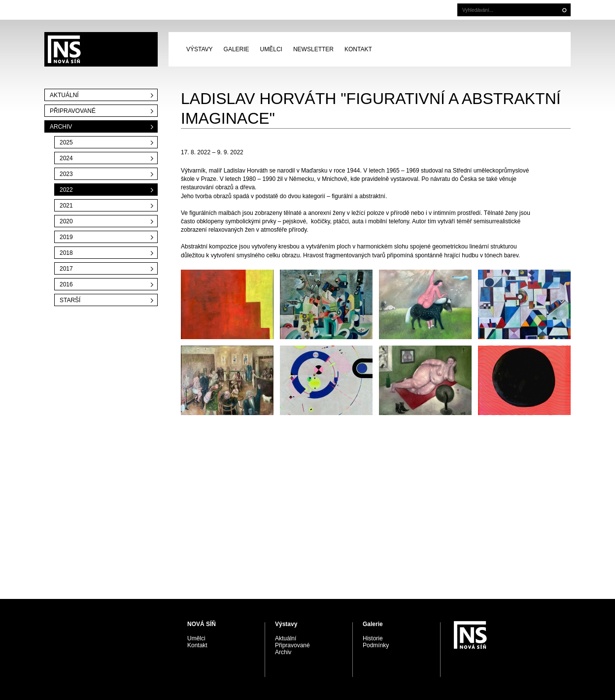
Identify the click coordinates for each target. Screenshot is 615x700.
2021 (66, 206)
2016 (66, 284)
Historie (373, 638)
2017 (66, 269)
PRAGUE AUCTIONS (101, 49)
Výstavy (200, 49)
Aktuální (64, 95)
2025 (66, 142)
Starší (70, 300)
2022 (66, 190)
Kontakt (358, 49)
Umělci (271, 49)
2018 (66, 253)
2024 (66, 158)
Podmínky (376, 645)
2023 (66, 174)
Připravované (73, 111)
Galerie (237, 49)
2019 (66, 237)
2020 (66, 221)
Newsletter (313, 49)
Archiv (61, 127)
